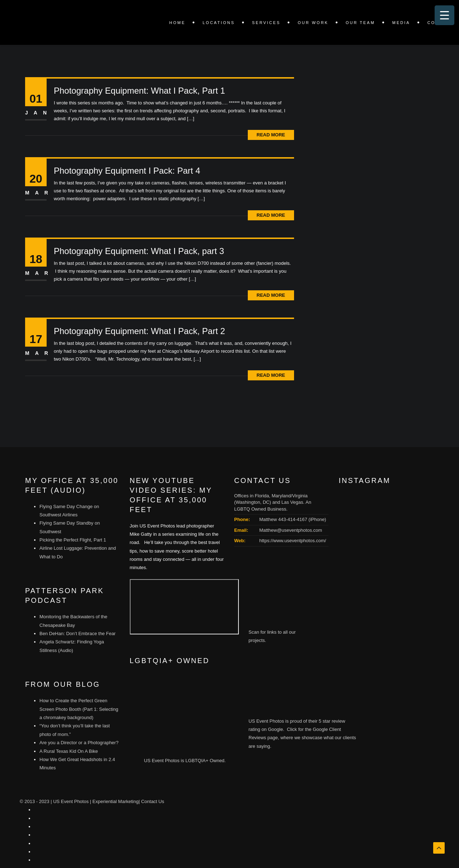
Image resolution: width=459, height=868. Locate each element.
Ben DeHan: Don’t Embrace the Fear (77, 634)
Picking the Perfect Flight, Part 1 (73, 540)
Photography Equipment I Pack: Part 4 (127, 171)
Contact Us (152, 801)
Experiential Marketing (116, 801)
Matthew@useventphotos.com (291, 530)
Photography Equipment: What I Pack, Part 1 (139, 91)
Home (177, 23)
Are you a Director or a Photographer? (79, 743)
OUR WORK (313, 23)
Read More (271, 135)
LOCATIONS (219, 23)
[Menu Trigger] (444, 15)
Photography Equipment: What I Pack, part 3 (139, 251)
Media (401, 23)
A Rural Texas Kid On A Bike (69, 751)
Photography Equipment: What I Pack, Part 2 (139, 331)
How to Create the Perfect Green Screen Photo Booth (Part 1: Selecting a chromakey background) (79, 709)
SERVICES (266, 23)
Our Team (360, 23)
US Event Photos (71, 801)
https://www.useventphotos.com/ (293, 541)
